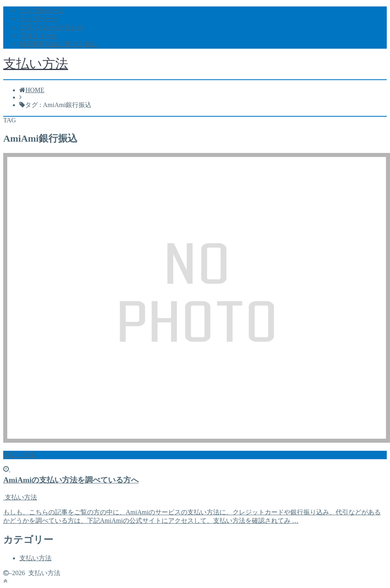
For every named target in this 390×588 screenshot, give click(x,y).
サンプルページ (42, 10)
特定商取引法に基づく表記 (58, 44)
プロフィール (39, 36)
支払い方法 (36, 64)
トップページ (39, 19)
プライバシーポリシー (52, 27)
